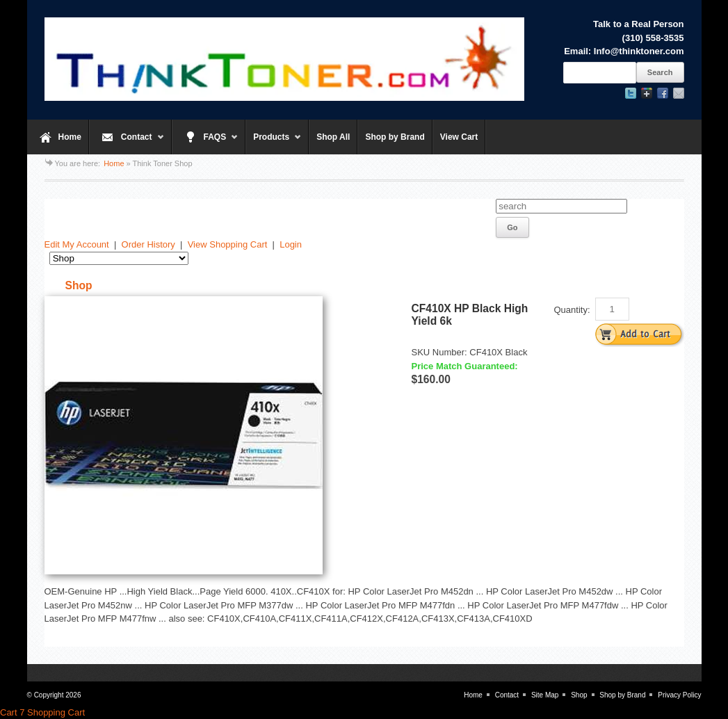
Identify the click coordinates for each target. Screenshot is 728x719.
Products (274, 143)
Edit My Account (77, 244)
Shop (579, 695)
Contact (127, 143)
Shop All (333, 137)
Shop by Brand (395, 137)
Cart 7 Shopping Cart (42, 712)
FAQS (205, 143)
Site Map (545, 695)
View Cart (459, 137)
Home (70, 137)
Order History (148, 244)
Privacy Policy (679, 695)
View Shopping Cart (228, 244)
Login (291, 244)
